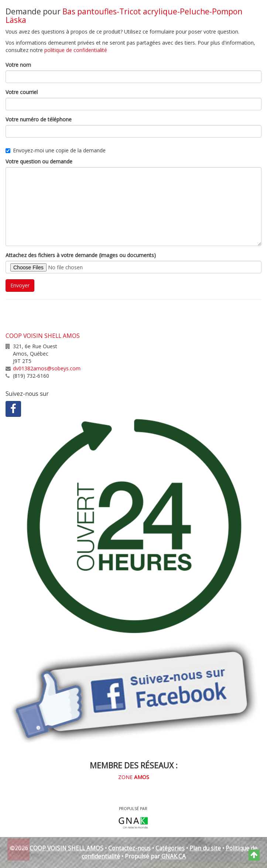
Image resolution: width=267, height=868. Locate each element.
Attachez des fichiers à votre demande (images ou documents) (81, 255)
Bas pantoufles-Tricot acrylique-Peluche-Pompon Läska (124, 16)
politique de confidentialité (76, 50)
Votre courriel (22, 92)
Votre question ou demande (39, 161)
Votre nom (18, 65)
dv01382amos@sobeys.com (47, 368)
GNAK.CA (174, 856)
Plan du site (205, 848)
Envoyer (20, 285)
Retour (19, 849)
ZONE (134, 777)
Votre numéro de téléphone (39, 119)
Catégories (170, 848)
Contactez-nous (129, 848)
